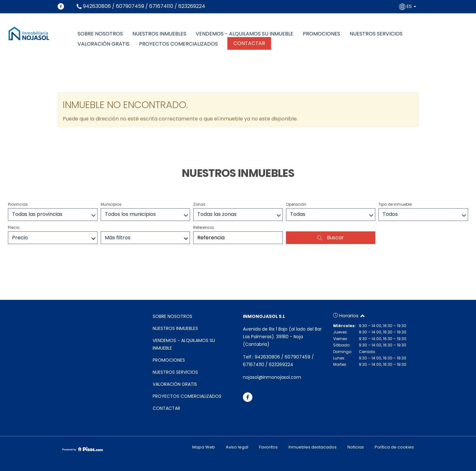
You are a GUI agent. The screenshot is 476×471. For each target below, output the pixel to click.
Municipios (111, 204)
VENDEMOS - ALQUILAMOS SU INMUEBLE (244, 34)
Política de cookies (394, 447)
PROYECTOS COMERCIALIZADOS (178, 44)
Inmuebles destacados (313, 447)
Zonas (199, 204)
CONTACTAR (249, 43)
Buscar (331, 238)
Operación (296, 204)
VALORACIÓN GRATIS (104, 44)
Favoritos (268, 447)
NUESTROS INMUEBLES (159, 34)
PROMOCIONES (321, 34)
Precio (14, 227)
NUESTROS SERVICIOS (376, 34)
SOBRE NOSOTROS (100, 34)
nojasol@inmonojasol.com (272, 377)
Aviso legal (237, 447)
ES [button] (408, 6)
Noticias (356, 447)
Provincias (18, 204)
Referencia (203, 227)
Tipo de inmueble (395, 204)
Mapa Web (204, 447)
